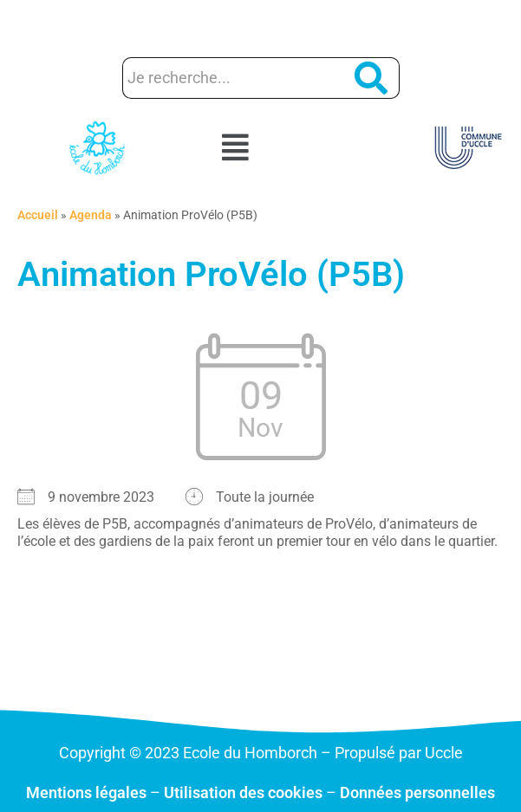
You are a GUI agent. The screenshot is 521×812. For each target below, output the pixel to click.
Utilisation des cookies (243, 793)
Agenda (91, 215)
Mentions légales (86, 793)
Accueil (38, 215)
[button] (260, 148)
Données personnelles (417, 793)
